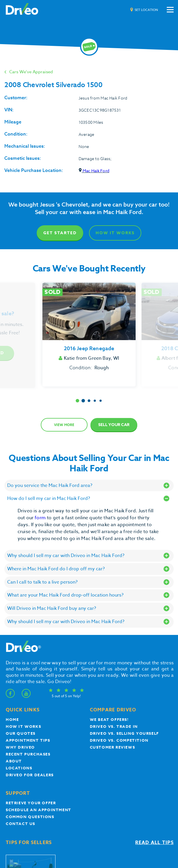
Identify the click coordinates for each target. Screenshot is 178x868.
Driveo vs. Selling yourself (124, 733)
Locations (19, 768)
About (14, 761)
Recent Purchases (28, 754)
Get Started (60, 233)
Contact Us (21, 824)
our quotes (21, 733)
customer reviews (113, 747)
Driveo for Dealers (30, 775)
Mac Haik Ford (94, 171)
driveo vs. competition (119, 740)
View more (64, 425)
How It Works (115, 233)
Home (12, 719)
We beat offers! (109, 719)
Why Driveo (20, 747)
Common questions (30, 817)
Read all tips (154, 843)
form (41, 518)
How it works (23, 726)
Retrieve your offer (31, 803)
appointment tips (28, 740)
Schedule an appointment (39, 810)
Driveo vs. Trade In (114, 726)
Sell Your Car (114, 425)
